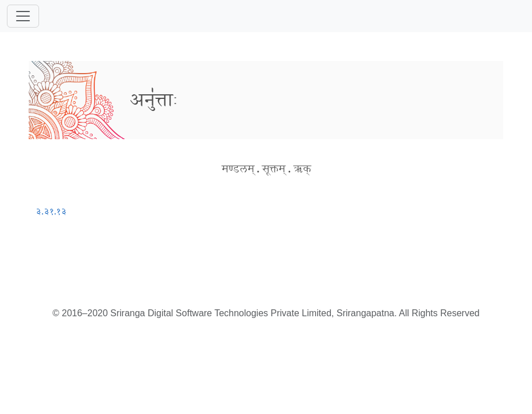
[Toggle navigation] (23, 16)
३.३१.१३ (51, 211)
